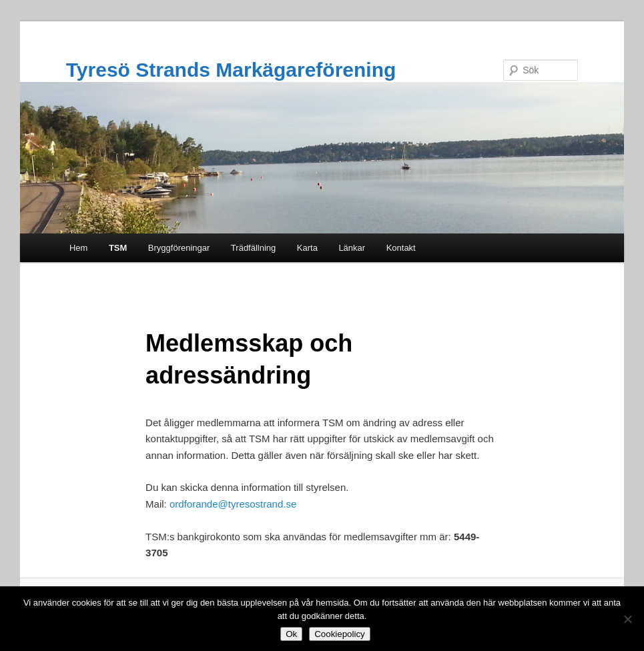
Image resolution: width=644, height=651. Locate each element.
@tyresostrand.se (258, 504)
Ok (291, 634)
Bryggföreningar (179, 248)
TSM (118, 248)
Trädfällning (253, 248)
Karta (307, 248)
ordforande (194, 504)
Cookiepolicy (340, 634)
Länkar (352, 248)
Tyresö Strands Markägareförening (231, 70)
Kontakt (401, 248)
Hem (78, 248)
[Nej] (627, 619)
